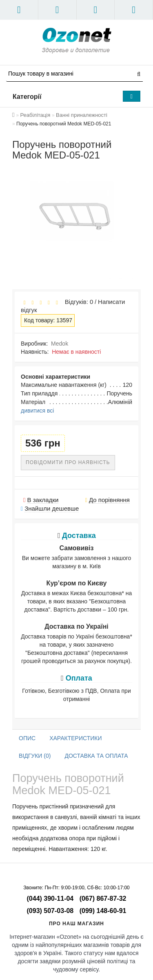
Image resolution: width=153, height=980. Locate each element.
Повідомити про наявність (68, 462)
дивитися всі (37, 411)
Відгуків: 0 (77, 302)
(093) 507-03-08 (50, 911)
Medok (60, 344)
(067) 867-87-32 (103, 899)
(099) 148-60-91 (103, 911)
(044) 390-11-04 (50, 899)
